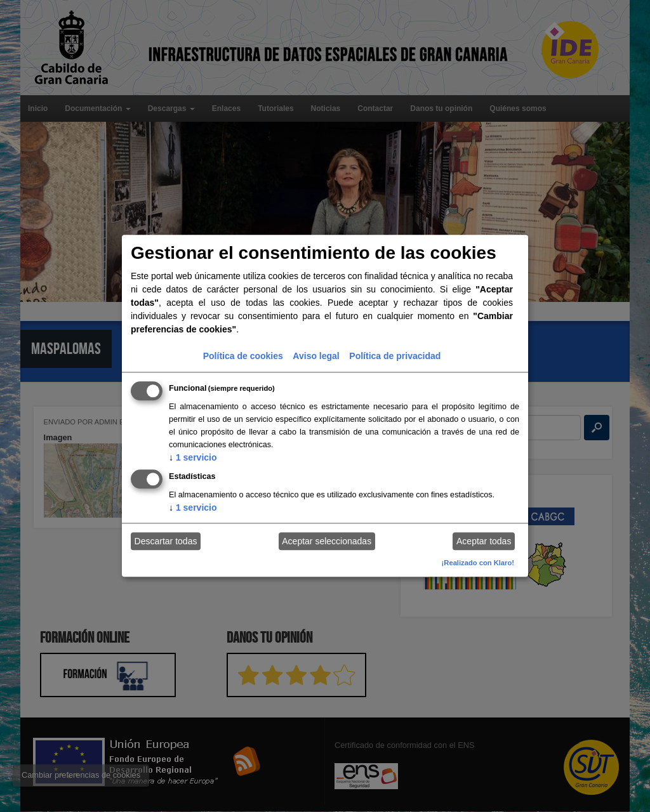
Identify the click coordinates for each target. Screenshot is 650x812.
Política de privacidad (395, 356)
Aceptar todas (484, 541)
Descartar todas (166, 541)
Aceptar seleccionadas (327, 541)
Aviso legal (316, 356)
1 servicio (193, 457)
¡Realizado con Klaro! (478, 563)
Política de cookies (243, 356)
